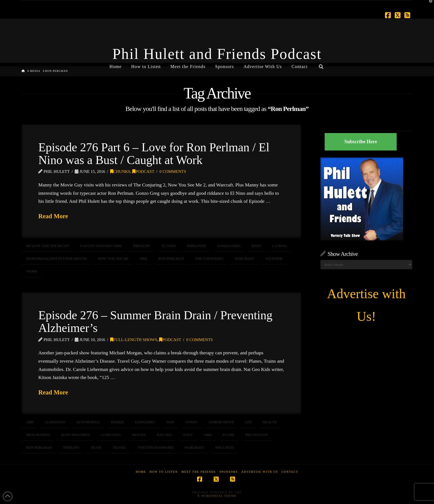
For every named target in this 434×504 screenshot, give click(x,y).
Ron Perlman (171, 259)
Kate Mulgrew (76, 435)
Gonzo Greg (229, 246)
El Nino (169, 246)
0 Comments (173, 172)
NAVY (188, 435)
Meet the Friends (199, 472)
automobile (88, 422)
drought (142, 246)
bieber (117, 422)
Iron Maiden (38, 435)
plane (229, 435)
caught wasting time (101, 246)
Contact (290, 472)
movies (139, 435)
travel (120, 447)
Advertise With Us (260, 472)
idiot (256, 246)
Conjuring (145, 422)
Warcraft (244, 259)
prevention (257, 435)
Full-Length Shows (134, 340)
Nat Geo (164, 435)
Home (141, 472)
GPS (248, 422)
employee (196, 246)
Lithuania (111, 435)
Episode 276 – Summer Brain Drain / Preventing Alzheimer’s (155, 321)
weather (274, 259)
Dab (170, 422)
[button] (429, 5)
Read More (53, 216)
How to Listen (164, 472)
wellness (224, 447)
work (32, 271)
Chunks (120, 172)
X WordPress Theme (217, 496)
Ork (144, 259)
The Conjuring (209, 259)
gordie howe (221, 422)
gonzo (192, 422)
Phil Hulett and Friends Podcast (217, 54)
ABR (30, 422)
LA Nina (280, 246)
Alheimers (55, 422)
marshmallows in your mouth (56, 259)
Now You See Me (113, 259)
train (96, 447)
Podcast (143, 172)
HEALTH (270, 422)
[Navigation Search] (321, 64)
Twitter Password (155, 447)
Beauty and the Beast (48, 246)
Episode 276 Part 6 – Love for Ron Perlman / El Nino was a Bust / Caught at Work (154, 154)
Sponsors (229, 472)
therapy (71, 447)
